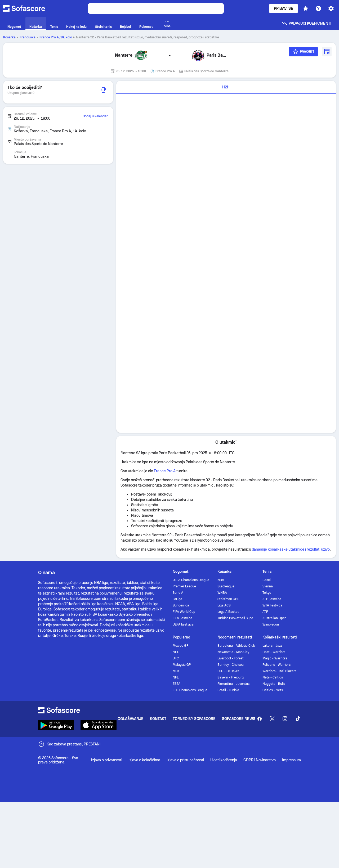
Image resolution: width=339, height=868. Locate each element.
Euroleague (226, 586)
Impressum (291, 760)
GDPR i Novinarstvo (260, 760)
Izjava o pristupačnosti (185, 760)
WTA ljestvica (272, 605)
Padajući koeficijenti (306, 23)
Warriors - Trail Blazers (279, 671)
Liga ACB (224, 605)
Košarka (9, 37)
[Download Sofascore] (56, 725)
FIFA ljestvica (182, 618)
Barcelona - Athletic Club (236, 646)
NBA (221, 580)
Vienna (268, 586)
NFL (176, 677)
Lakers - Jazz (272, 646)
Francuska (28, 37)
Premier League (184, 586)
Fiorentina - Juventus (233, 684)
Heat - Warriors (274, 652)
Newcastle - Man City (233, 652)
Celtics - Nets (273, 690)
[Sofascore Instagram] (285, 719)
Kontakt (158, 719)
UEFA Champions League (191, 580)
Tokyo (267, 593)
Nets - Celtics (273, 677)
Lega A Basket (228, 612)
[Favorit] (304, 52)
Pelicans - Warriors (277, 665)
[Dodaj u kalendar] (327, 52)
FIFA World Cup (184, 612)
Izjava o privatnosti (107, 760)
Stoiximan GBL (228, 599)
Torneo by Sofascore (194, 719)
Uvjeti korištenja (224, 760)
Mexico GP (180, 646)
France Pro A (56, 37)
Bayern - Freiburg (231, 677)
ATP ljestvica (272, 599)
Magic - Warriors (275, 658)
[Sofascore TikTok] (298, 719)
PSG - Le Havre (228, 671)
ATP (265, 612)
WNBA (222, 593)
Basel (267, 580)
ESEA (177, 684)
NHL (176, 652)
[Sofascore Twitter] (272, 719)
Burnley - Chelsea (231, 665)
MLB (176, 671)
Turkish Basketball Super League (237, 618)
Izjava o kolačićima (144, 760)
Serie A (178, 593)
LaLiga (177, 599)
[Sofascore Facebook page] (260, 719)
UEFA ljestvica (183, 624)
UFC (176, 658)
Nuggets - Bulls (274, 684)
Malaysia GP (182, 665)
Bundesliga (181, 605)
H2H (226, 87)
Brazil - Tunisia (228, 690)
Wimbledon (271, 624)
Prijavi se (284, 8)
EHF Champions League (190, 690)
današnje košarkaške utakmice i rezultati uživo (291, 549)
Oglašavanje (131, 719)
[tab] (226, 87)
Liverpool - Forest (231, 658)
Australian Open (275, 618)
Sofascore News (239, 719)
